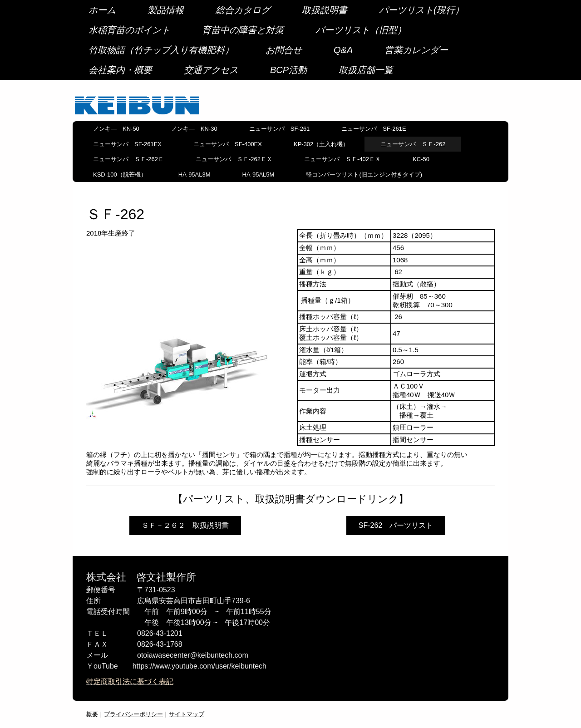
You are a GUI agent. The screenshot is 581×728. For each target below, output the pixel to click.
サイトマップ (187, 714)
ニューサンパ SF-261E (374, 129)
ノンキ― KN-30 (194, 129)
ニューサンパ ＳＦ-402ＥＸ (342, 159)
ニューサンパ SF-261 (280, 129)
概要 (92, 714)
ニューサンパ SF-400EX (228, 144)
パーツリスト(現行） (421, 10)
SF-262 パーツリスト (396, 525)
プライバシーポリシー (133, 714)
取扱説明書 (325, 10)
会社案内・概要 (120, 70)
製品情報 (166, 10)
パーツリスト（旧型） (361, 30)
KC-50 (421, 159)
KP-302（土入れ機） (321, 144)
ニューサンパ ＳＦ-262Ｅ (128, 159)
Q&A (343, 50)
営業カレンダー (416, 50)
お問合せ (284, 50)
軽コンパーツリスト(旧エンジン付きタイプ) (364, 175)
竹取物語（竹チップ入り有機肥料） (161, 50)
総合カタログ (243, 10)
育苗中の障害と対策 (243, 30)
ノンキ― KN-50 (116, 129)
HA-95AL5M (258, 175)
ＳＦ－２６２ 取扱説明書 (185, 525)
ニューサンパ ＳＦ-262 (413, 144)
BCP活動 (288, 70)
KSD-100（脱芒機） (120, 175)
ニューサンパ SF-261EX (127, 144)
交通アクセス (211, 70)
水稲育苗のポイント (129, 30)
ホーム (102, 10)
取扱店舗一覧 (366, 70)
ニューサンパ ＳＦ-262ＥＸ (234, 159)
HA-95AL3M (194, 175)
